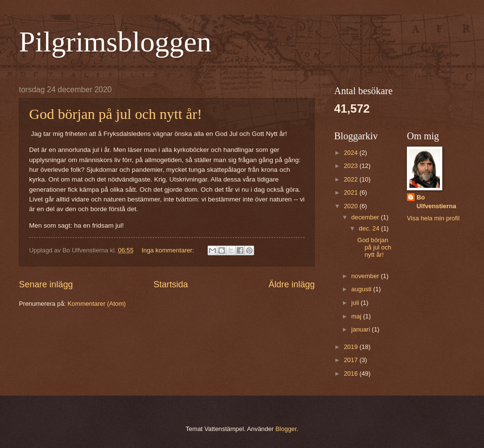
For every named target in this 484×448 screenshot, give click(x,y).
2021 (352, 192)
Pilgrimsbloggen (115, 42)
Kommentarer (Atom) (97, 304)
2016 (352, 373)
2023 (352, 166)
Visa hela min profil (433, 218)
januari (361, 329)
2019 (352, 347)
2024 (352, 153)
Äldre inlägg (292, 284)
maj (357, 316)
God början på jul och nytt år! (116, 114)
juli (356, 303)
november (366, 276)
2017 (352, 360)
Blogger (286, 429)
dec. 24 (370, 228)
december (366, 217)
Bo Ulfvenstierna (436, 202)
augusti (362, 289)
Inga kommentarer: (169, 250)
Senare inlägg (46, 284)
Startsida (170, 284)
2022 (352, 179)
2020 (352, 206)
